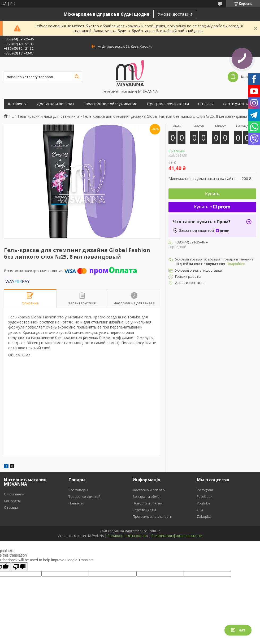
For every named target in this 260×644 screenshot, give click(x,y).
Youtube (204, 503)
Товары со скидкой (84, 496)
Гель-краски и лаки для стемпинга (49, 116)
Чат (238, 630)
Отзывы (206, 104)
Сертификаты (236, 104)
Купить (212, 194)
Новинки (76, 503)
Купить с (212, 207)
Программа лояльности (152, 516)
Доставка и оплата (149, 490)
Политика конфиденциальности (177, 536)
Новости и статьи (148, 503)
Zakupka (204, 516)
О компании (14, 494)
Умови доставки (175, 14)
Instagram (205, 490)
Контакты (12, 501)
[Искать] (77, 77)
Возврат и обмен (147, 496)
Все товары (78, 490)
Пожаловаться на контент (128, 536)
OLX (200, 510)
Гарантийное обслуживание (110, 104)
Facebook (205, 496)
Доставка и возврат (55, 104)
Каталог (15, 104)
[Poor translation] (19, 567)
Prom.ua (154, 531)
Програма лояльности (168, 104)
